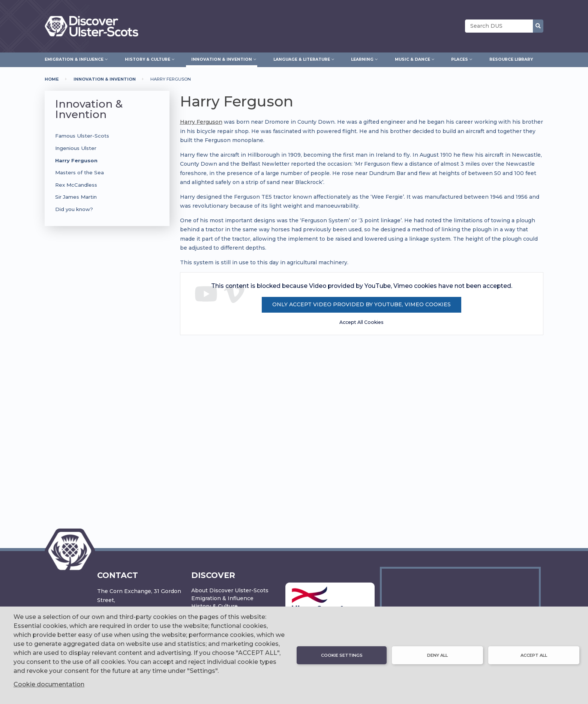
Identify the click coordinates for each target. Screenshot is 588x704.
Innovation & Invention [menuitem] (222, 58)
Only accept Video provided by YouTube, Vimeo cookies (361, 304)
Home (52, 79)
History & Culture (214, 606)
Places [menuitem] (460, 58)
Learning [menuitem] (362, 58)
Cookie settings (342, 655)
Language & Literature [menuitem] (302, 58)
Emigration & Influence (222, 598)
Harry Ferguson (76, 160)
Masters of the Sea (79, 172)
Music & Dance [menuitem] (412, 58)
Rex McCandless (76, 185)
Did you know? (74, 209)
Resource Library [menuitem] (511, 59)
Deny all (437, 655)
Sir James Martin (76, 197)
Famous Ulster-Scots (82, 136)
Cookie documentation (49, 684)
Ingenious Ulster (76, 148)
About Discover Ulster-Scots (230, 590)
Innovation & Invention (105, 79)
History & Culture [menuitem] (148, 58)
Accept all (534, 655)
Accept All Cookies (361, 322)
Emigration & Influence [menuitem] (74, 58)
